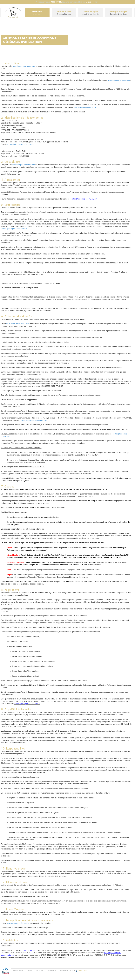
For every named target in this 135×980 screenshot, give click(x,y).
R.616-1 (33, 950)
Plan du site (39, 971)
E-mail (89, 2)
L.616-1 (24, 950)
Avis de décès (64, 13)
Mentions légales (18, 971)
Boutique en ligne (118, 13)
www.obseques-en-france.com (24, 66)
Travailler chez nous (66, 971)
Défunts (29, 971)
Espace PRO (83, 971)
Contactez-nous (51, 971)
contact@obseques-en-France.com (20, 144)
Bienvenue (37, 13)
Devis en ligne (91, 13)
